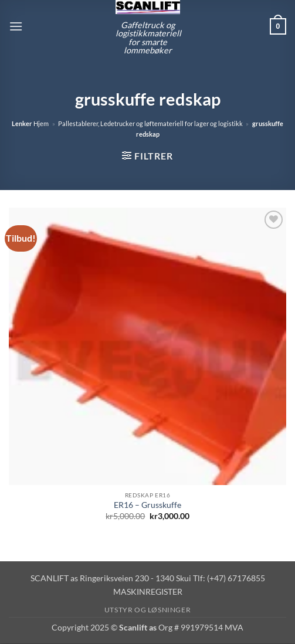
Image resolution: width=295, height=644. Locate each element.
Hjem (41, 123)
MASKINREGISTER (148, 592)
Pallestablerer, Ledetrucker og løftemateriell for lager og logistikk (150, 123)
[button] (16, 26)
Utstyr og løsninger (148, 610)
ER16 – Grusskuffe (147, 505)
